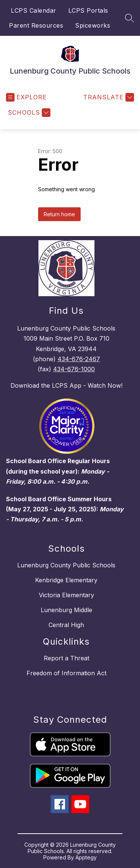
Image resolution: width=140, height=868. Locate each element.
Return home (59, 214)
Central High (66, 625)
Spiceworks (93, 25)
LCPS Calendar (34, 10)
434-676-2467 (79, 359)
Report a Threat (66, 658)
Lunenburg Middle (66, 610)
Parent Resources (36, 25)
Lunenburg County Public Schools (66, 565)
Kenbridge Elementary (66, 580)
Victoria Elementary (66, 595)
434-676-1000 (74, 369)
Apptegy (86, 857)
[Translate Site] (108, 97)
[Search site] (130, 18)
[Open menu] (26, 97)
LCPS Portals (88, 10)
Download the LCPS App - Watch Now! (66, 385)
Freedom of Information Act (66, 673)
